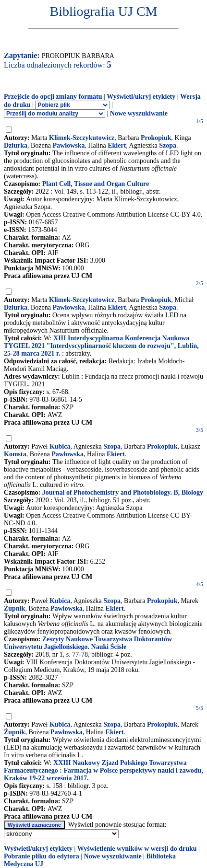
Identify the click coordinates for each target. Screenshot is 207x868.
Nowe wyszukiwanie (139, 113)
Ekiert (117, 145)
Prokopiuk (156, 138)
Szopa (168, 145)
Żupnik (14, 608)
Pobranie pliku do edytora (42, 856)
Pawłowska (68, 145)
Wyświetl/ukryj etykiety (141, 97)
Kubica (60, 446)
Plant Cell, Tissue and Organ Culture (96, 184)
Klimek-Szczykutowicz (82, 138)
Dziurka (16, 145)
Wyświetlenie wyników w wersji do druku (137, 849)
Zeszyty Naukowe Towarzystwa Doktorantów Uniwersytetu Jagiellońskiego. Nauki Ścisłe (88, 643)
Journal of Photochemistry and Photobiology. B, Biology (123, 492)
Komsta (15, 454)
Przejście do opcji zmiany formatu (53, 97)
